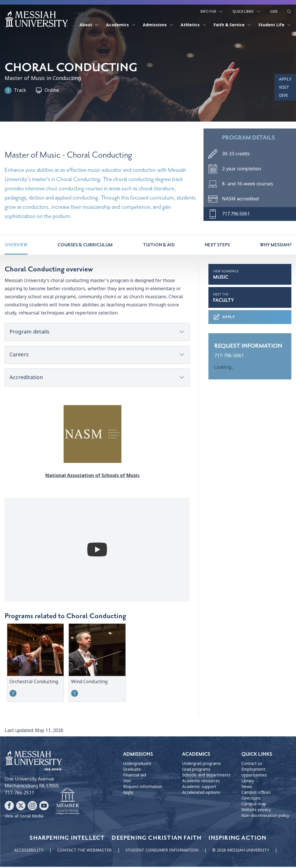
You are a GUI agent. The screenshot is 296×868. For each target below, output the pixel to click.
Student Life (275, 24)
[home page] (36, 18)
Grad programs (196, 770)
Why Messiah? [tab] (276, 246)
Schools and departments (206, 776)
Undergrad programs (201, 764)
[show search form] (289, 11)
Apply (285, 79)
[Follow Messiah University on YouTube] (44, 807)
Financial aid (135, 776)
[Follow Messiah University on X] (21, 807)
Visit (284, 87)
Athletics (194, 24)
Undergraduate (137, 764)
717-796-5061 (229, 357)
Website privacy (256, 811)
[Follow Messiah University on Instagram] (32, 807)
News (247, 787)
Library (248, 782)
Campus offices (256, 793)
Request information (143, 787)
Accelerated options (201, 793)
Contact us (252, 764)
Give (274, 10)
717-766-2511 (19, 794)
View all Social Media (24, 817)
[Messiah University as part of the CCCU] (67, 803)
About (89, 24)
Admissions (158, 24)
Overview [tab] (16, 246)
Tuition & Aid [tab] (159, 246)
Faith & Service (233, 24)
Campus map (254, 805)
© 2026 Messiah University (241, 851)
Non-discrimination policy (265, 816)
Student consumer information (162, 851)
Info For (212, 10)
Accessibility (29, 851)
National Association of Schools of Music (97, 477)
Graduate (132, 770)
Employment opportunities (254, 773)
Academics (121, 24)
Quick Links (247, 10)
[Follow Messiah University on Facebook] (9, 807)
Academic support (199, 787)
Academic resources (201, 782)
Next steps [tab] (217, 246)
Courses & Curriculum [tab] (85, 246)
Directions (251, 799)
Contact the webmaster (84, 851)
